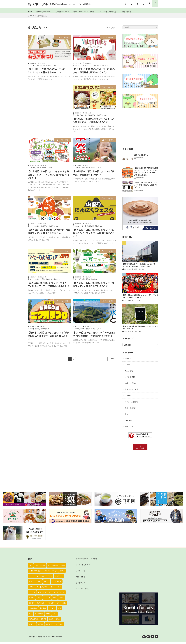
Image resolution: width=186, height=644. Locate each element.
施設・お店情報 (131, 385)
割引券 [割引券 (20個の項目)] (31, 605)
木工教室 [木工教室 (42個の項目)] (52, 610)
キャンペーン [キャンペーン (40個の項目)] (34, 578)
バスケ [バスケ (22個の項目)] (31, 589)
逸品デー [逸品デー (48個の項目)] (32, 626)
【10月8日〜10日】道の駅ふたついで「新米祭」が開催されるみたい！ (94, 175)
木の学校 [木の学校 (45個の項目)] (43, 610)
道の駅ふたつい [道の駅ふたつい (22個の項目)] (51, 626)
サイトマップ (80, 585)
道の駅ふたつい (51, 67)
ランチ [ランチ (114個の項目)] (59, 589)
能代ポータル (42, 639)
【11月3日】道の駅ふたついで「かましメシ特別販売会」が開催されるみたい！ (93, 123)
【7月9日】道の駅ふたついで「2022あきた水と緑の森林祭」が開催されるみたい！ (94, 336)
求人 (126, 416)
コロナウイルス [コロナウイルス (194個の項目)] (47, 578)
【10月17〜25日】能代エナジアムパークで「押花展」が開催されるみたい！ (146, 187)
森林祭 (82, 331)
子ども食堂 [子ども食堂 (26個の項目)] (41, 605)
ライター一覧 (80, 573)
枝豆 (83, 281)
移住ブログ (129, 428)
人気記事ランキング (64, 12)
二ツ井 (32, 67)
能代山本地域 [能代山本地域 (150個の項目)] (34, 621)
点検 (43, 281)
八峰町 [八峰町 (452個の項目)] (62, 600)
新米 (83, 170)
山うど (37, 67)
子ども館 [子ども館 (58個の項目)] (50, 605)
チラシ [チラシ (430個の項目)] (47, 583)
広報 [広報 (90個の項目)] (64, 605)
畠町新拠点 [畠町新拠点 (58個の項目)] (39, 616)
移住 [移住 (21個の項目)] (55, 616)
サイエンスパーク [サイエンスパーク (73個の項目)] (35, 583)
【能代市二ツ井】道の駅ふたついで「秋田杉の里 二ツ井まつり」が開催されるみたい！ (49, 338)
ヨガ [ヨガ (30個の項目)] (52, 589)
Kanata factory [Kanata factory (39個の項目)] (40, 567)
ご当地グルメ (79, 117)
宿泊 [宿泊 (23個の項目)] (58, 605)
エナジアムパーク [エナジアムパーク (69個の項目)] (51, 573)
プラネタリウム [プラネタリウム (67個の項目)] (42, 589)
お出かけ (128, 398)
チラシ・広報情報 (131, 404)
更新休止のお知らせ (141, 157)
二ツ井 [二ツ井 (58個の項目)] (39, 600)
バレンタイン (86, 67)
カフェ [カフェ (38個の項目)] (62, 573)
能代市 (43, 67)
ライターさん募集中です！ (114, 12)
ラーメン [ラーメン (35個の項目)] (32, 594)
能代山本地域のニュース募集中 (87, 561)
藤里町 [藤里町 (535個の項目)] (51, 621)
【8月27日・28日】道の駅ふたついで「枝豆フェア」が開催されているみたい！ (94, 286)
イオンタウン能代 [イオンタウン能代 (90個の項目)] (35, 573)
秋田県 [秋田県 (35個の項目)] (48, 616)
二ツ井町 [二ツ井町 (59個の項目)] (47, 600)
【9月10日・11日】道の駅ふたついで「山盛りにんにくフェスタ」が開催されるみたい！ (94, 235)
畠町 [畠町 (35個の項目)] (31, 616)
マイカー (33, 281)
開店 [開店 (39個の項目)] (61, 626)
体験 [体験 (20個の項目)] (55, 600)
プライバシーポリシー (84, 591)
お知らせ (128, 360)
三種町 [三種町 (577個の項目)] (31, 600)
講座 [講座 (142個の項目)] (58, 621)
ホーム (30, 12)
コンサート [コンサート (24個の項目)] (59, 578)
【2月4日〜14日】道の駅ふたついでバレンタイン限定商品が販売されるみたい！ (94, 73)
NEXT (109, 361)
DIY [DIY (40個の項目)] (30, 567)
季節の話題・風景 (131, 391)
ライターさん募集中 (83, 567)
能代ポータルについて (45, 12)
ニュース (137, 302)
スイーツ (78, 67)
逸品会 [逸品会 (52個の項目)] (41, 626)
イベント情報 (64, 40)
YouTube (128, 422)
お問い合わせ (133, 12)
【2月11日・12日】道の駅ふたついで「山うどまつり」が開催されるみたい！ (48, 73)
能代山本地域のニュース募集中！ (88, 12)
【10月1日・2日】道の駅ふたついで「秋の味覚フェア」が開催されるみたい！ (49, 234)
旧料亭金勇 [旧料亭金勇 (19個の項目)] (33, 610)
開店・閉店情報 (139, 271)
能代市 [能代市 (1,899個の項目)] (44, 621)
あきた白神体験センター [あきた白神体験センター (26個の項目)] (56, 567)
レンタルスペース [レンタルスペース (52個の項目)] (44, 594)
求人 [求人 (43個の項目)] (60, 610)
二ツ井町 (87, 117)
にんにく (78, 228)
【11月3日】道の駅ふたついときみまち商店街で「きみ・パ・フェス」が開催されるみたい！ (49, 177)
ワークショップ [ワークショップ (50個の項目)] (59, 594)
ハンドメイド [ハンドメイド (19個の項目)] (57, 583)
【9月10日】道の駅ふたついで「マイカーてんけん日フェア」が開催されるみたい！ (49, 286)
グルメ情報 (138, 334)
